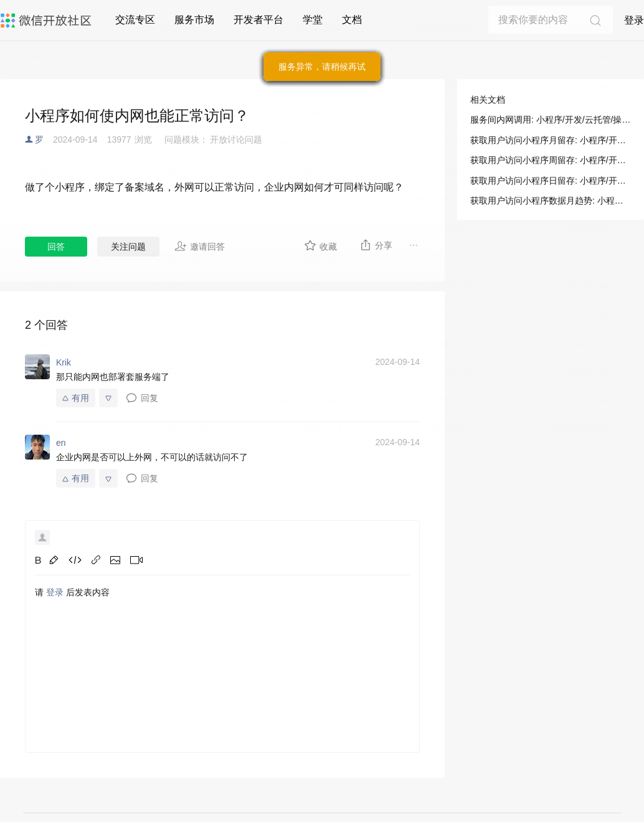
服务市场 (194, 20)
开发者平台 (258, 20)
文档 (352, 20)
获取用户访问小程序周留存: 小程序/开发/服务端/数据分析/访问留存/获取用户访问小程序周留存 (551, 160)
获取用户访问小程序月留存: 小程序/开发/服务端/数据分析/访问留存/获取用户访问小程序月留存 (551, 140)
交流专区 (135, 20)
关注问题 (128, 247)
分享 (376, 245)
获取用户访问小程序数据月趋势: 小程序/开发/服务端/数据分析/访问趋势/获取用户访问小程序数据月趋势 (551, 201)
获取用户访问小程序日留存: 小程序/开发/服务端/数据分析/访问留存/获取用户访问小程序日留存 (551, 181)
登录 (634, 20)
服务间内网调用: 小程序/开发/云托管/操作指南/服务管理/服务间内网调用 (551, 120)
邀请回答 (200, 246)
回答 (56, 247)
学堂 (313, 20)
